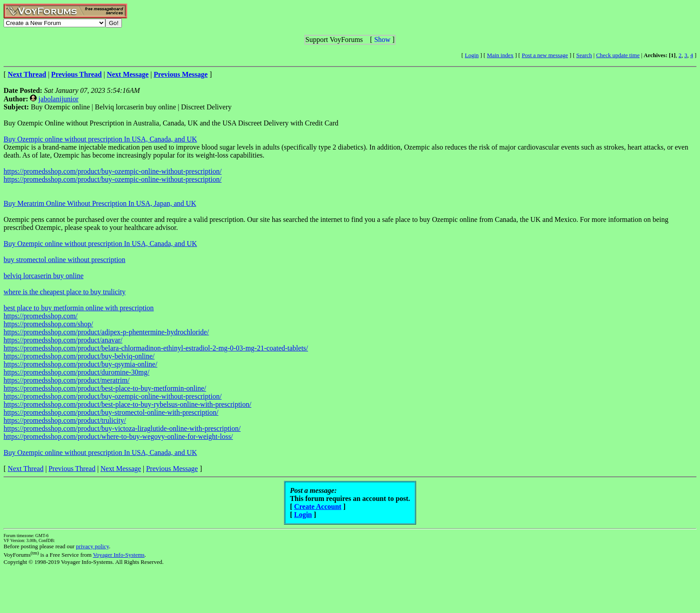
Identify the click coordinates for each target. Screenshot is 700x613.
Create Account (318, 507)
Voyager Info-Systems (119, 555)
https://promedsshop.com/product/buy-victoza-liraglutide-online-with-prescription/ (122, 428)
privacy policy (92, 546)
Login (472, 55)
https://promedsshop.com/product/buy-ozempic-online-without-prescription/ (112, 171)
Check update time (618, 55)
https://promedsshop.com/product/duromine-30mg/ (77, 372)
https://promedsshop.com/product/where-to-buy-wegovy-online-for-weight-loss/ (118, 436)
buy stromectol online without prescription (65, 260)
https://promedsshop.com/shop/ (48, 324)
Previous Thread (72, 469)
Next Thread (25, 469)
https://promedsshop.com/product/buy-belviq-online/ (79, 356)
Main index (500, 55)
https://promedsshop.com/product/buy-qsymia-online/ (80, 364)
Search (584, 55)
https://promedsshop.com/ (41, 316)
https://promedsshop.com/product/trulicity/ (65, 420)
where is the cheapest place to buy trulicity (65, 292)
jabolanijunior (58, 99)
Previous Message (172, 469)
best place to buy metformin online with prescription (79, 308)
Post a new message (545, 55)
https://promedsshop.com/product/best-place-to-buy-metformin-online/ (105, 388)
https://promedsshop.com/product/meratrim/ (67, 380)
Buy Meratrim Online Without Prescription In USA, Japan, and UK (100, 203)
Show (382, 40)
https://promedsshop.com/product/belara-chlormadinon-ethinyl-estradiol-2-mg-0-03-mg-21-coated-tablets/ (156, 348)
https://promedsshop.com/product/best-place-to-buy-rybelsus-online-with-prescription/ (127, 404)
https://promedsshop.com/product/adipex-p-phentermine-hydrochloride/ (106, 332)
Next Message (121, 469)
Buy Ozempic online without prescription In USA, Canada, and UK (100, 139)
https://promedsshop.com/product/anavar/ (63, 340)
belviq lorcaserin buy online (44, 276)
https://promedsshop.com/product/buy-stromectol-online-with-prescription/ (111, 412)
